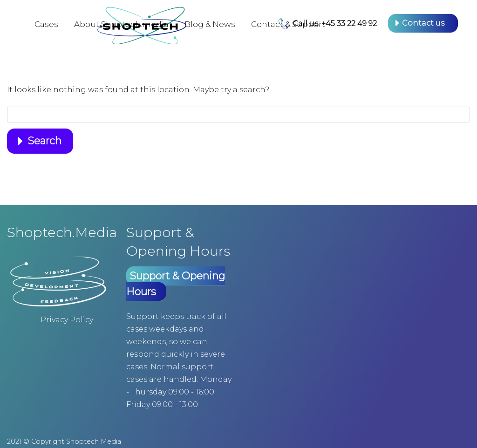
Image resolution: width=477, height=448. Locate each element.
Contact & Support (288, 24)
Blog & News (210, 24)
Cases (46, 24)
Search (44, 141)
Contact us (423, 23)
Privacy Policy (67, 320)
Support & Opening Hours (176, 284)
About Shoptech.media (121, 24)
